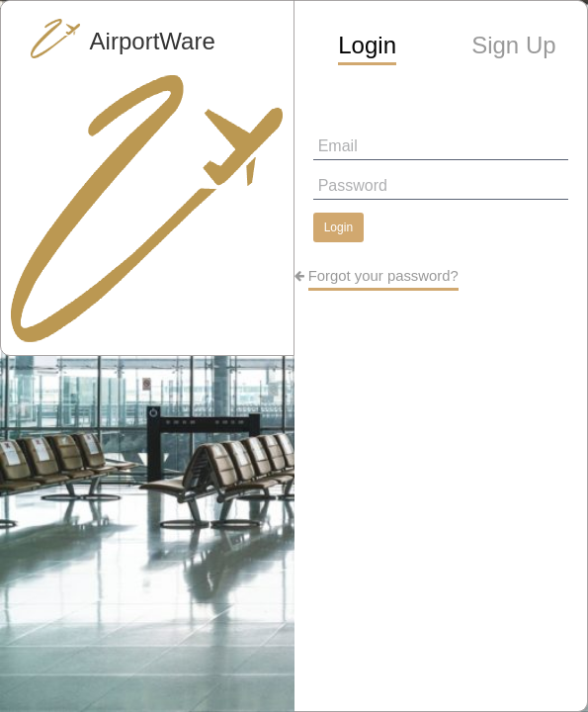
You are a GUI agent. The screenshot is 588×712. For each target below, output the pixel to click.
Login (338, 227)
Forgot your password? (383, 276)
